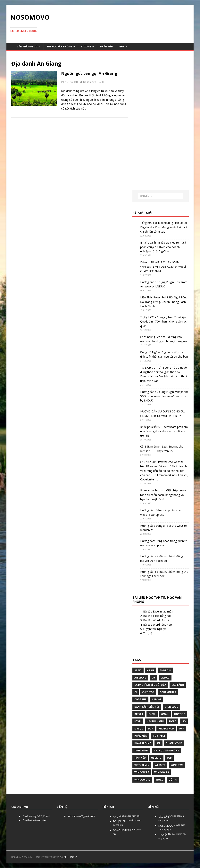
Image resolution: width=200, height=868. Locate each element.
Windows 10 (142, 780)
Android (165, 670)
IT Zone (86, 47)
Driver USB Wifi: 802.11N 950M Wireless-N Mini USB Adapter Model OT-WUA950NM (163, 267)
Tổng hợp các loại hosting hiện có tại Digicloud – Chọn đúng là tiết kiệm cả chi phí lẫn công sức (164, 227)
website (160, 765)
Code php (140, 699)
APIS (126, 817)
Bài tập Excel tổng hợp (157, 616)
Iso (184, 721)
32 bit (138, 670)
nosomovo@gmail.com (81, 816)
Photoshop (166, 729)
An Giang (140, 678)
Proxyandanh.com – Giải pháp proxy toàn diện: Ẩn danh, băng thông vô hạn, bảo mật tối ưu (163, 495)
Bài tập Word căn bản (157, 620)
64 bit (151, 670)
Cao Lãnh (178, 685)
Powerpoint (143, 743)
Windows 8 (162, 772)
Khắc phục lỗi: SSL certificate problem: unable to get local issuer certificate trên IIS (164, 431)
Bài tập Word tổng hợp (158, 625)
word (159, 780)
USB (169, 758)
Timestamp (141, 751)
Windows (177, 765)
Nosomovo (90, 82)
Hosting (180, 714)
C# (153, 678)
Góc (122, 47)
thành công (174, 743)
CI (136, 692)
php (182, 729)
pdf (151, 729)
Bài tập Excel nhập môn (158, 611)
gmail (165, 714)
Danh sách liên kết (147, 707)
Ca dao (165, 678)
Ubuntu (156, 758)
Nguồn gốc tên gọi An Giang (89, 73)
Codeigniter (168, 692)
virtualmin (142, 765)
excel (152, 714)
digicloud (172, 707)
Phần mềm (107, 47)
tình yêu (140, 758)
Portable (159, 736)
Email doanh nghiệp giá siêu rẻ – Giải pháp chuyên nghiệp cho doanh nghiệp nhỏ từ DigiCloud (163, 247)
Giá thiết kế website (34, 820)
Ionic (173, 721)
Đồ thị (173, 780)
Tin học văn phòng (59, 47)
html (138, 721)
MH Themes (70, 857)
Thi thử (148, 633)
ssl (158, 743)
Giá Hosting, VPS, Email (36, 816)
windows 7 (142, 772)
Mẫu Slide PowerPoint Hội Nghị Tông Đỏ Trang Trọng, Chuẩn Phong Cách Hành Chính (164, 302)
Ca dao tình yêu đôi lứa (150, 685)
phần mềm (141, 736)
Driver (139, 714)
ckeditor (148, 692)
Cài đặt (157, 699)
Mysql (139, 729)
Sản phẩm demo (27, 47)
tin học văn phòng (167, 751)
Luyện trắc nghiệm (155, 629)
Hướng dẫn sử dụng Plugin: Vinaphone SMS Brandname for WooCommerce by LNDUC (164, 396)
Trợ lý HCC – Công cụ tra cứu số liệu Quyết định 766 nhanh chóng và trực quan (163, 322)
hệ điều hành (155, 721)
